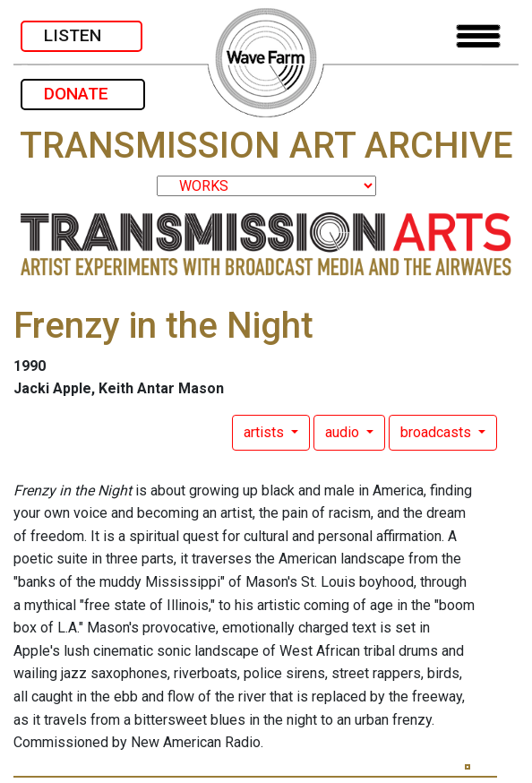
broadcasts (438, 432)
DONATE (83, 94)
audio (344, 432)
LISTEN (82, 35)
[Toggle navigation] (478, 36)
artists (266, 432)
